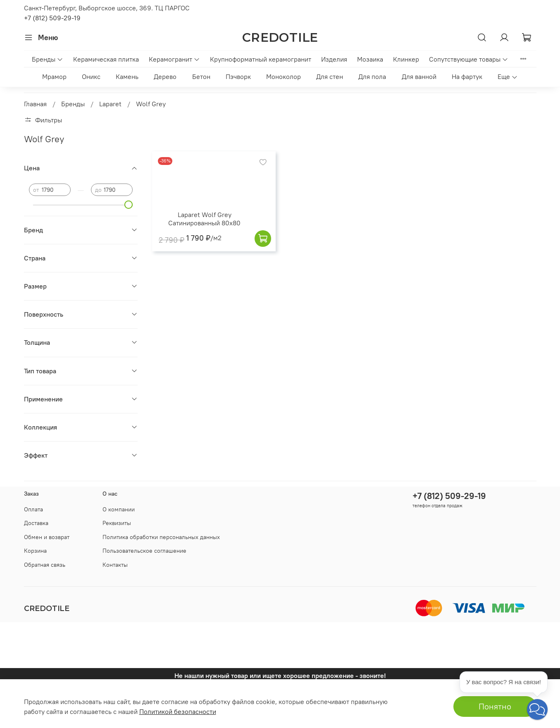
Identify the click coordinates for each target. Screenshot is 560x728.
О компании (119, 509)
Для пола (372, 76)
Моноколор (284, 76)
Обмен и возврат (47, 537)
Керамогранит (174, 59)
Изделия (334, 59)
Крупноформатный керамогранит (261, 59)
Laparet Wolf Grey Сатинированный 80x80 (204, 219)
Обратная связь (45, 565)
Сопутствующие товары (469, 59)
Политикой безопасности (178, 711)
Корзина (35, 551)
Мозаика (370, 59)
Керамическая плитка (106, 59)
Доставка (36, 523)
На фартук (467, 76)
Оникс (91, 76)
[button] (537, 709)
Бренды (48, 59)
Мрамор (54, 76)
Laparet (110, 104)
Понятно (495, 706)
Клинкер (406, 59)
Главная (35, 104)
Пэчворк (238, 76)
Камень (127, 76)
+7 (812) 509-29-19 (52, 18)
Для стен (330, 76)
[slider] (129, 205)
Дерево (165, 76)
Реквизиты (117, 523)
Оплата (33, 509)
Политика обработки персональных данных (161, 537)
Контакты (115, 565)
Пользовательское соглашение (144, 551)
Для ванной (419, 76)
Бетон (201, 76)
